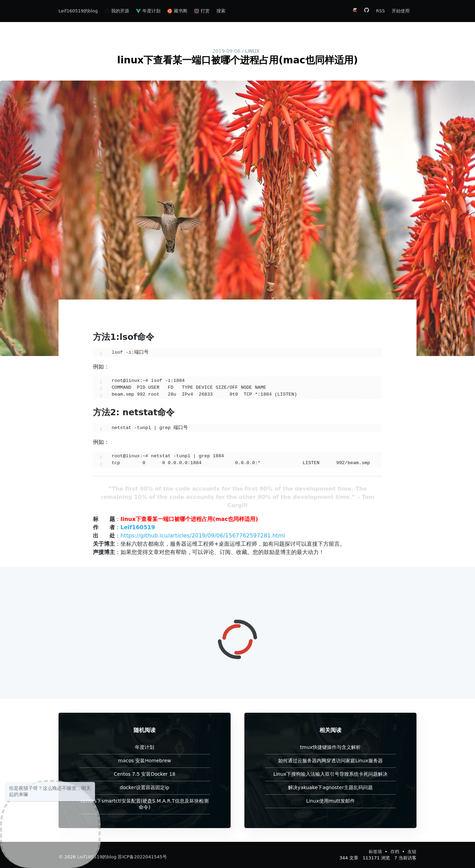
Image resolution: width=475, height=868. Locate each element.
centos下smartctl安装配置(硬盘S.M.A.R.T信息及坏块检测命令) (145, 804)
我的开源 (117, 11)
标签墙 (376, 852)
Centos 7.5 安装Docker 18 (144, 774)
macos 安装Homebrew (145, 761)
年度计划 (148, 11)
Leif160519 (138, 527)
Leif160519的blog (78, 11)
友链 (412, 852)
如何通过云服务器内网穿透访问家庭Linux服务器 (330, 761)
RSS (380, 11)
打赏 (202, 11)
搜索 (221, 11)
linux (252, 51)
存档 (395, 852)
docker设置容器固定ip (145, 787)
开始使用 (401, 11)
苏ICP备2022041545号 (142, 857)
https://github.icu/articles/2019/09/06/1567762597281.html (203, 536)
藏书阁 (177, 11)
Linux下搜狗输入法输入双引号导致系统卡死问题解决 (330, 774)
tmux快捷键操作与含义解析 (330, 747)
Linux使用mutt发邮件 (330, 801)
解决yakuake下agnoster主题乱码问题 (330, 787)
